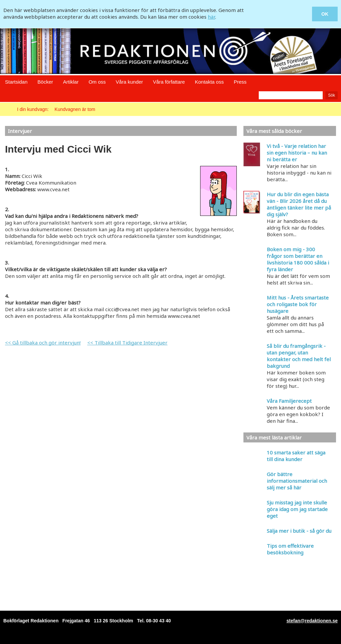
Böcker (45, 82)
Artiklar (71, 82)
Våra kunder (130, 82)
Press (240, 82)
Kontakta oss (209, 82)
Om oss (97, 82)
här (211, 17)
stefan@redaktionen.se (312, 621)
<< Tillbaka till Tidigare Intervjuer (127, 342)
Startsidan (16, 82)
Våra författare (169, 82)
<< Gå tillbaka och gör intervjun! (43, 342)
